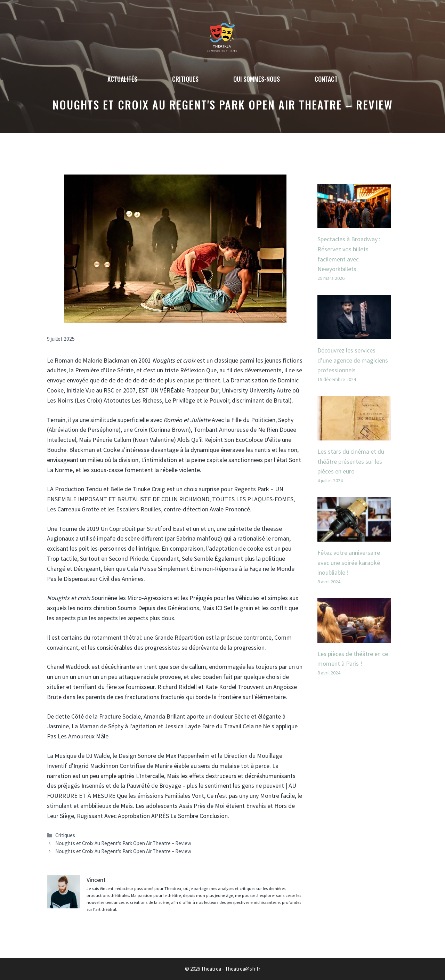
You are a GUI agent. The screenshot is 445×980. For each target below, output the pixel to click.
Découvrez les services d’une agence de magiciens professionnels (353, 360)
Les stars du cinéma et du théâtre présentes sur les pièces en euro (351, 461)
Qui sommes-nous (257, 79)
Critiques (185, 79)
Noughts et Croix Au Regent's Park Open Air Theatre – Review (123, 843)
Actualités (122, 79)
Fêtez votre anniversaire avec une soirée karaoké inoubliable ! (349, 563)
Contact (326, 79)
